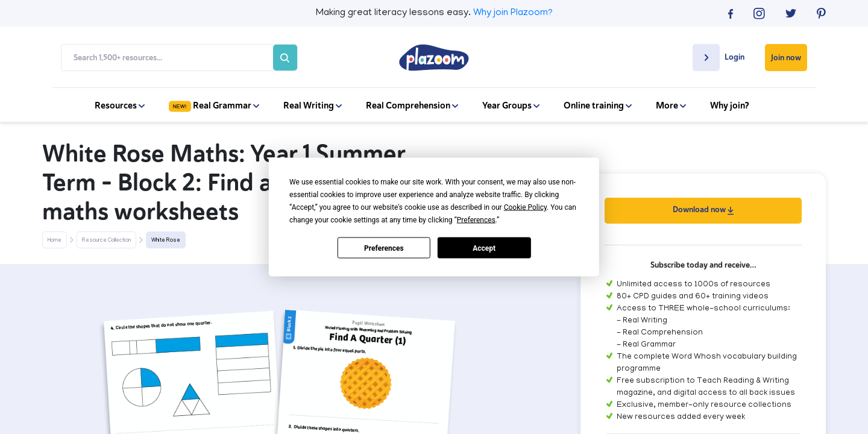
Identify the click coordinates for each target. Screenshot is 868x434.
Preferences (384, 248)
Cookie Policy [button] (525, 207)
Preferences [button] (476, 220)
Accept (484, 248)
